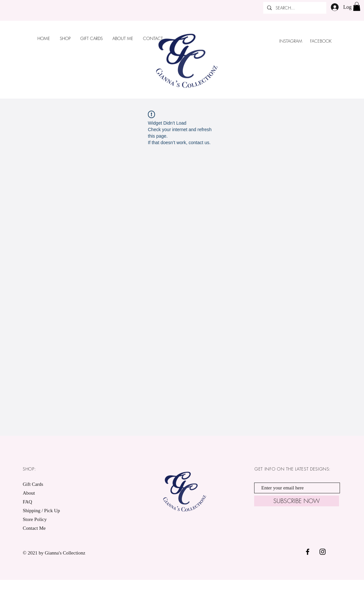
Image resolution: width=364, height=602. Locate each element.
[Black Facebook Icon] (308, 552)
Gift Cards (33, 484)
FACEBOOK (321, 41)
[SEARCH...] (294, 8)
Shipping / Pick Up (42, 511)
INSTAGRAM (291, 41)
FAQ (27, 502)
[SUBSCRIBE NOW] (297, 501)
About (29, 493)
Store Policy (35, 519)
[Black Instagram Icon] (323, 552)
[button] (357, 6)
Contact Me (34, 528)
